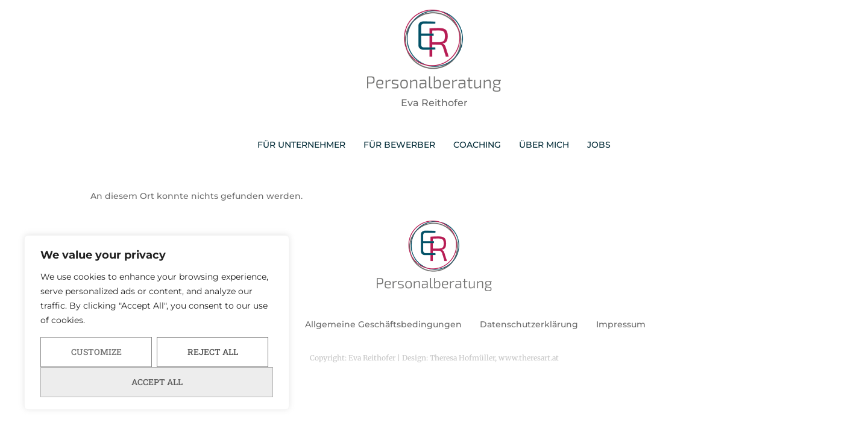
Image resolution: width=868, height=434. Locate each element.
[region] (157, 322)
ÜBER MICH (544, 145)
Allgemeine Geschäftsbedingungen (383, 324)
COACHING (477, 145)
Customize (96, 352)
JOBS (599, 145)
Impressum (621, 324)
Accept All (157, 382)
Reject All (213, 352)
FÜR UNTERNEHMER (301, 145)
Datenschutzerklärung (529, 324)
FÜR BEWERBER (399, 145)
